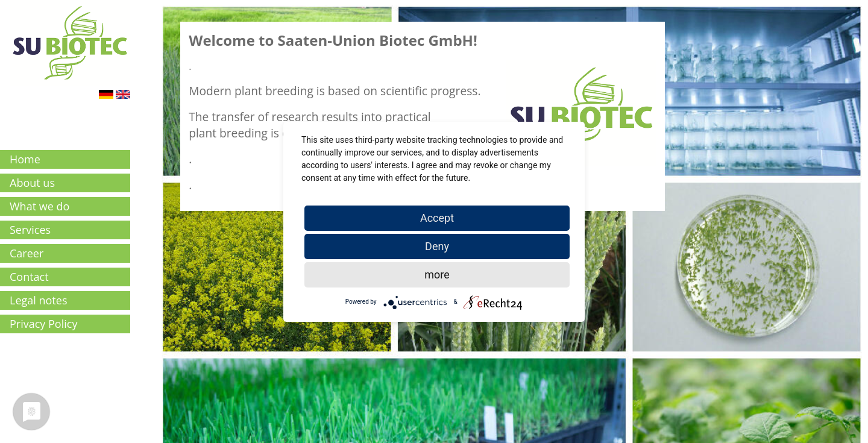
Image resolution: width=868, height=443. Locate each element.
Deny (437, 246)
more (437, 275)
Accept (437, 218)
